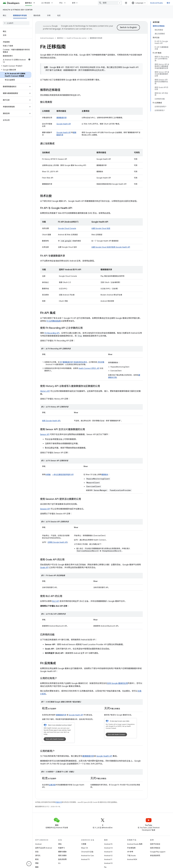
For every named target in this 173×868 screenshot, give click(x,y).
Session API (45, 509)
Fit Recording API (52, 333)
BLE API (56, 601)
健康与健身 (62, 852)
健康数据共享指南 (96, 38)
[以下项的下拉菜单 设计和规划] (53, 3)
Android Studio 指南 (135, 844)
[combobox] (110, 3)
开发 (61, 3)
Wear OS (85, 848)
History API (45, 391)
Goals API (44, 568)
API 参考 (130, 852)
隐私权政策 (62, 859)
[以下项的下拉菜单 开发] (66, 3)
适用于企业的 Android (44, 848)
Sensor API (45, 434)
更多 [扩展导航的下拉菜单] (74, 3)
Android (38, 844)
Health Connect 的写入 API (89, 368)
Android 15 (108, 844)
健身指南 (37, 15)
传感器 (48, 475)
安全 (37, 852)
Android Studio (157, 3)
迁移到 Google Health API (57, 542)
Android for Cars (87, 856)
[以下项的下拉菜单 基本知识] (35, 3)
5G (59, 863)
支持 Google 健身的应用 (117, 683)
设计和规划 (46, 3)
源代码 (38, 856)
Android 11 (108, 859)
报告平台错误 (155, 844)
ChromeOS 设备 (87, 852)
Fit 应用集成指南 (54, 321)
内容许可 (59, 802)
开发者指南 (131, 848)
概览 (5, 15)
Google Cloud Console (67, 228)
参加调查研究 (155, 856)
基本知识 (60, 38)
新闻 (37, 859)
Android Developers (47, 38)
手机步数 (101, 362)
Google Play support (158, 852)
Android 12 (108, 856)
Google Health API (64, 124)
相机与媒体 (62, 856)
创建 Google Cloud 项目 (101, 228)
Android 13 (108, 852)
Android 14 (108, 848)
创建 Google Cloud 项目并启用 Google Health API (111, 247)
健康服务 (105, 475)
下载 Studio (131, 856)
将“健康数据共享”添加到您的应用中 (73, 362)
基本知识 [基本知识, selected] (29, 3)
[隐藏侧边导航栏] (29, 864)
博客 (37, 863)
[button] (16, 66)
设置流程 (52, 785)
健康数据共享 (62, 118)
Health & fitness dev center (18, 10)
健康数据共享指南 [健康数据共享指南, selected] (20, 15)
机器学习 (62, 848)
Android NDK (132, 859)
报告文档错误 (155, 848)
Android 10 (108, 863)
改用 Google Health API (51, 421)
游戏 (60, 844)
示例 (49, 15)
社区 (59, 15)
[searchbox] (16, 23)
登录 (168, 3)
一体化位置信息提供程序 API (63, 475)
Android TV (85, 859)
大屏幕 (84, 844)
